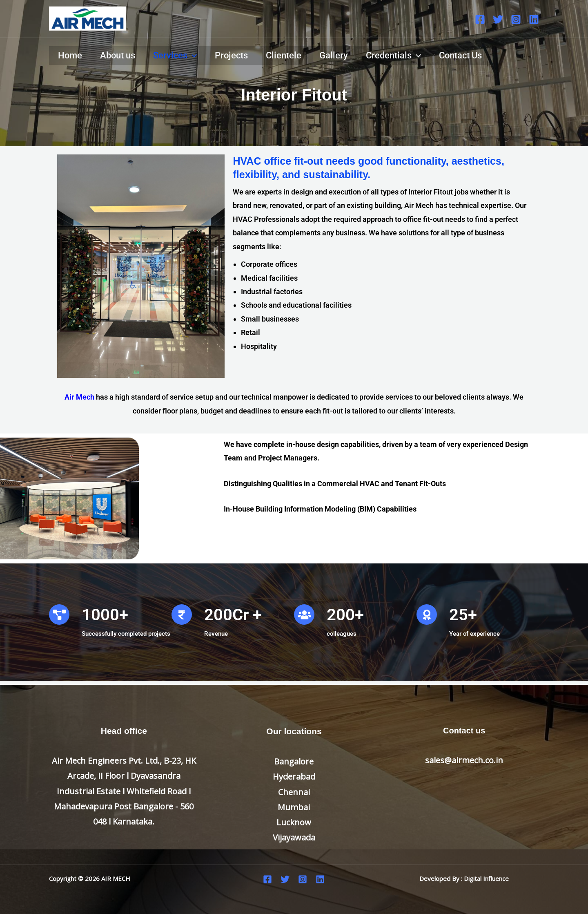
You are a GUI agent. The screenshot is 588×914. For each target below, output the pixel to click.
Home (70, 55)
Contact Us (460, 55)
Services (175, 56)
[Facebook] (480, 19)
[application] (192, 56)
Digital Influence (486, 878)
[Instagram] (516, 19)
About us (118, 55)
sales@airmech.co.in (464, 760)
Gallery (334, 55)
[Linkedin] (534, 19)
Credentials (393, 56)
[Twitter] (498, 19)
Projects (231, 55)
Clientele (284, 55)
